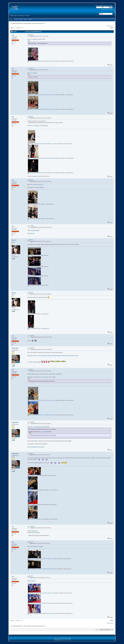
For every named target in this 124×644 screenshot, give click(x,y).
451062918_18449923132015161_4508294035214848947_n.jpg (42, 109)
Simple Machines (68, 638)
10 (20, 28)
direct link (32, 233)
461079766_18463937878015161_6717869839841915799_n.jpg (42, 415)
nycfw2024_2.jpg (32, 219)
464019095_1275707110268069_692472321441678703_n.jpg (41, 593)
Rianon (14, 240)
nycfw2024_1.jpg (32, 204)
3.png (29, 276)
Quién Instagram (31, 581)
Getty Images (37, 533)
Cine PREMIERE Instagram (36, 546)
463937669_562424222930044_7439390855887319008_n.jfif (41, 569)
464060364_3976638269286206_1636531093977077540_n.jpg (41, 613)
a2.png (30, 328)
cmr (13, 35)
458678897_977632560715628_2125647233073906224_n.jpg (41, 144)
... (15, 28)
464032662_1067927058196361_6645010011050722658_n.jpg (41, 603)
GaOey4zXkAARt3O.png (33, 475)
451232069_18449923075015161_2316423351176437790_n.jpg (42, 95)
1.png (29, 255)
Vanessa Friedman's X (38, 185)
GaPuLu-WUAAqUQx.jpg (33, 519)
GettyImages (45, 126)
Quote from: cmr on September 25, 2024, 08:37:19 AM (39, 427)
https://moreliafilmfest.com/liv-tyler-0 (36, 447)
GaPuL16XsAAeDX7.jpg (33, 490)
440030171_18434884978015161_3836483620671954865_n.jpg (42, 61)
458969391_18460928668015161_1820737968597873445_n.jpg (42, 158)
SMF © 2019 (62, 638)
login (107, 5)
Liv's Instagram (33, 39)
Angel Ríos (15, 348)
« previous (108, 26)
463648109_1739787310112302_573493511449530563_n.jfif (41, 559)
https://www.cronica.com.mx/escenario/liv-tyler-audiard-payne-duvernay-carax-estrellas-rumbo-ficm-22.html (53, 356)
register (111, 5)
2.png (29, 267)
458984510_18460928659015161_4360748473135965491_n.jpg (42, 173)
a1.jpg (30, 314)
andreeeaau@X (35, 230)
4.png (29, 285)
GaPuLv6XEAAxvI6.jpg (33, 505)
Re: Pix (31, 35)
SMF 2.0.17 (56, 638)
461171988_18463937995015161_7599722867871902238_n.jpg (42, 400)
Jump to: (97, 630)
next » (112, 26)
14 (22, 28)
